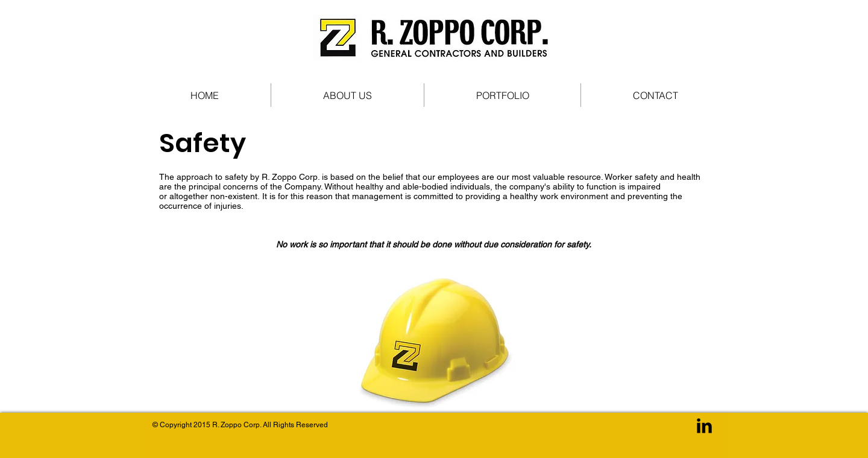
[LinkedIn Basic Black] (704, 426)
